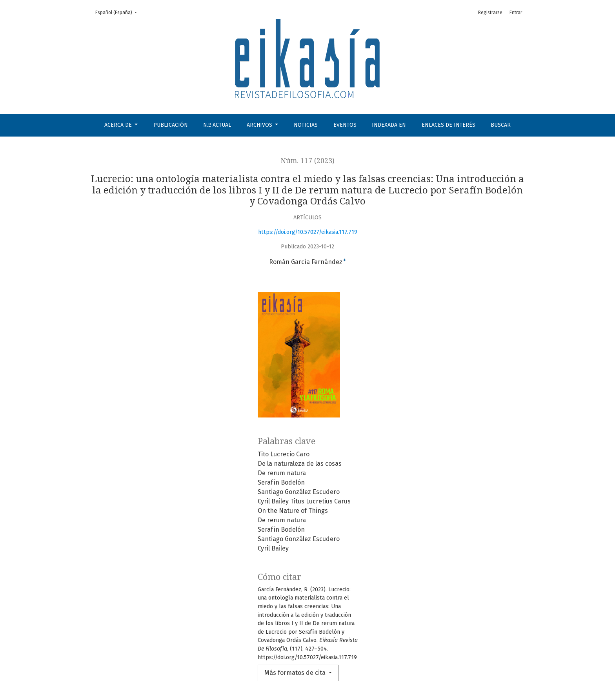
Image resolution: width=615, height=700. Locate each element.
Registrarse (490, 13)
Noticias (306, 125)
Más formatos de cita (296, 673)
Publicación (171, 125)
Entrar (516, 13)
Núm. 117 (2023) (308, 161)
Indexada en (389, 125)
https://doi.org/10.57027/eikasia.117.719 (308, 232)
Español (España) (118, 12)
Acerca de (119, 125)
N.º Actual (217, 125)
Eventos (345, 125)
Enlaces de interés (449, 125)
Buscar (501, 125)
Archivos (260, 125)
